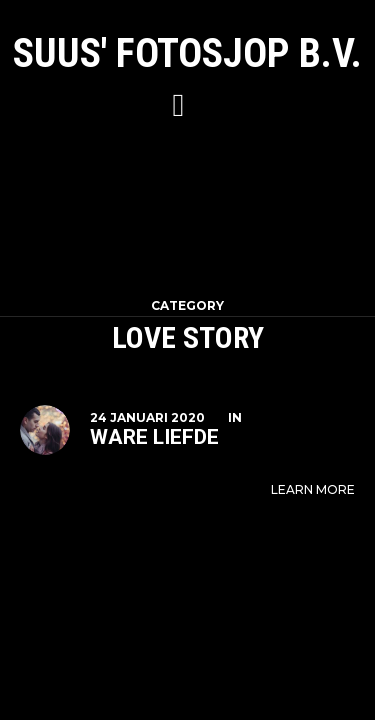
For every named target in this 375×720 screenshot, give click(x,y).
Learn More (313, 489)
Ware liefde (154, 437)
